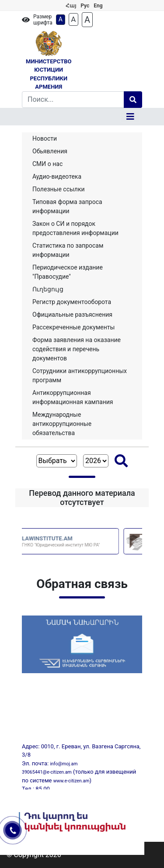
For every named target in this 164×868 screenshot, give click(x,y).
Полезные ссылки (59, 189)
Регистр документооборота (72, 302)
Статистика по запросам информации (68, 250)
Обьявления (50, 151)
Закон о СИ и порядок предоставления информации (75, 228)
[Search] (73, 100)
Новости (45, 138)
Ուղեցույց (48, 289)
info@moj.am (64, 764)
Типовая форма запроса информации (67, 206)
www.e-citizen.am (72, 781)
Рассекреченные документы (73, 327)
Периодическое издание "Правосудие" (68, 272)
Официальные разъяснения (72, 315)
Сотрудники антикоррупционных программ (80, 375)
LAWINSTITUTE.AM (84, 541)
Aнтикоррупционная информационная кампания (73, 397)
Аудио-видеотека (57, 176)
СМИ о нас (47, 164)
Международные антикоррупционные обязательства (62, 424)
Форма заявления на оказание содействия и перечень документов (77, 349)
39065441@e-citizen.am (47, 772)
